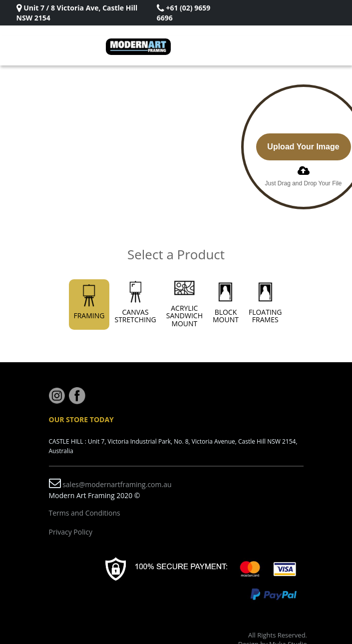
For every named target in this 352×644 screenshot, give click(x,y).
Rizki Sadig (69, 18)
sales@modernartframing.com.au (117, 484)
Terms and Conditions (85, 513)
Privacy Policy (71, 532)
